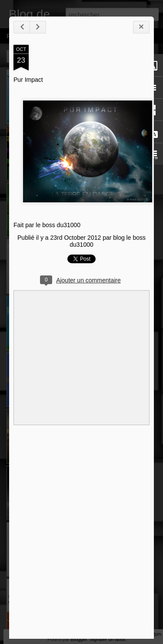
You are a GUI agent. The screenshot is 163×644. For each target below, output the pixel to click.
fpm (157, 634)
